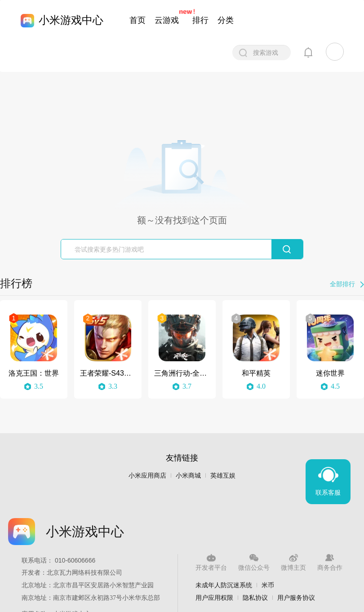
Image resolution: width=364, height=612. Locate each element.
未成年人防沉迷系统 (224, 585)
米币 (268, 585)
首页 (138, 20)
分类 (226, 20)
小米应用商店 (147, 476)
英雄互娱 (223, 476)
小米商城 (188, 476)
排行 (200, 20)
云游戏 (167, 20)
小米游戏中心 (71, 20)
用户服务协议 (296, 598)
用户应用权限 (214, 598)
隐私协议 (255, 598)
